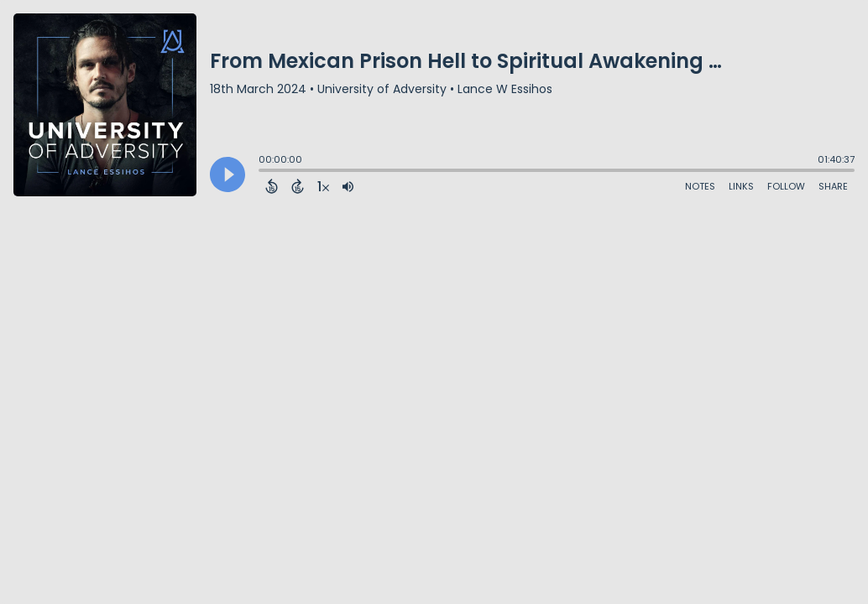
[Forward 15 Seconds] (298, 186)
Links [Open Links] (741, 186)
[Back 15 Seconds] (272, 186)
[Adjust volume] (348, 186)
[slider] (263, 172)
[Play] (227, 174)
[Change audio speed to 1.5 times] (323, 186)
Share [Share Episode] (833, 186)
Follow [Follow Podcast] (786, 186)
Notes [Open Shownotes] (700, 186)
